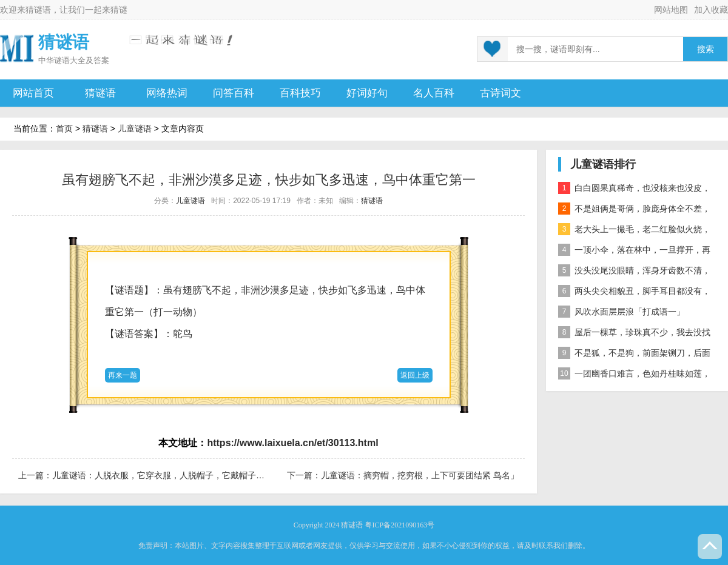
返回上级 (415, 375)
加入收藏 (711, 10)
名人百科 (434, 93)
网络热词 (167, 93)
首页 (64, 129)
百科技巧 (300, 93)
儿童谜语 (135, 129)
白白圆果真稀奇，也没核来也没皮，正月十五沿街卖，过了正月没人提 (634, 190)
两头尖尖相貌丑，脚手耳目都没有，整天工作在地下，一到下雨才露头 (634, 293)
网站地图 (671, 10)
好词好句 (367, 93)
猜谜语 (38, 10)
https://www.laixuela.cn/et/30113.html (292, 443)
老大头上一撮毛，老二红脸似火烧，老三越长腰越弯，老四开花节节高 (634, 231)
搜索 (706, 49)
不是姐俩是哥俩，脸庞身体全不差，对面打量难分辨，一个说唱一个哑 (634, 211)
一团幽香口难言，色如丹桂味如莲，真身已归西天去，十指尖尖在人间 (634, 376)
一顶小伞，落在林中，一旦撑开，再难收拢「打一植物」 (634, 252)
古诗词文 (500, 93)
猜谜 (119, 10)
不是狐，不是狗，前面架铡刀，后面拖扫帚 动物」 (634, 355)
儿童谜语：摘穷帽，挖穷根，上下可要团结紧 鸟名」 (420, 475)
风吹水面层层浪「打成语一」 (622, 312)
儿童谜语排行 (603, 164)
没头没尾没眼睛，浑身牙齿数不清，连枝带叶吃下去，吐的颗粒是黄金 (634, 272)
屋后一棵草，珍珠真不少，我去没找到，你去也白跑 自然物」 (634, 334)
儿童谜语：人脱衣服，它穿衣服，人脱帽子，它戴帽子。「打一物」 (180, 475)
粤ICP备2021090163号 (399, 525)
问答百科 (234, 93)
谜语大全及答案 (82, 60)
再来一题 (123, 375)
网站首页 (33, 93)
